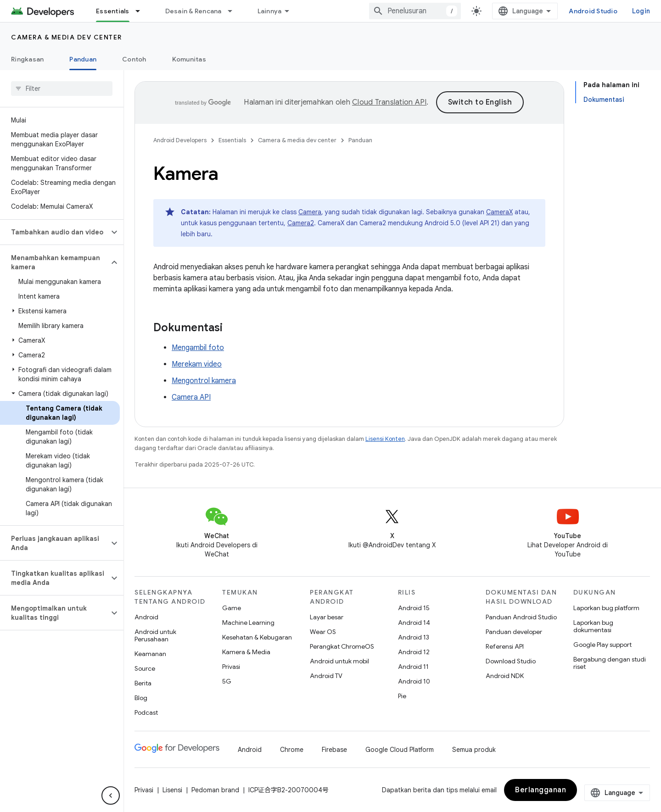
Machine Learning (248, 623)
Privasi (231, 667)
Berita (143, 683)
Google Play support (602, 645)
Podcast (146, 712)
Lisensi (172, 790)
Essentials (232, 140)
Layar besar (327, 617)
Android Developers (180, 140)
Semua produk (474, 750)
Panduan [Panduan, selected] (83, 59)
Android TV (326, 676)
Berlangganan (541, 790)
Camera (310, 212)
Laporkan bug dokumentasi (593, 626)
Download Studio (511, 661)
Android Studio (593, 11)
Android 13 (414, 637)
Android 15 (414, 608)
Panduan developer (514, 632)
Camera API (191, 397)
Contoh (134, 59)
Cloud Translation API (389, 102)
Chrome (292, 750)
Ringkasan (27, 59)
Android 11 (413, 667)
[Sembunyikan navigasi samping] (111, 795)
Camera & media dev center (67, 37)
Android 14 (414, 623)
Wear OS (323, 632)
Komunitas (189, 59)
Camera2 (301, 223)
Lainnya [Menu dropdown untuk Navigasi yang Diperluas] (270, 11)
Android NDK (505, 676)
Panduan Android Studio (521, 617)
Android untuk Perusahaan (155, 635)
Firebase (334, 750)
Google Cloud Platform (400, 750)
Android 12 (414, 652)
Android (146, 617)
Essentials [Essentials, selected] (113, 11)
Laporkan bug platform (606, 608)
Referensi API (505, 646)
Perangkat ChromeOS (342, 646)
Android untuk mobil (339, 661)
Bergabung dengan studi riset (610, 663)
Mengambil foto (198, 348)
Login (641, 11)
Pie (402, 696)
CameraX (499, 212)
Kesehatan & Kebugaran (257, 637)
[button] (54, 232)
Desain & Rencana (193, 11)
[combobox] (415, 11)
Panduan (360, 140)
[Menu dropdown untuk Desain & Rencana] (234, 11)
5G (227, 681)
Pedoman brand (215, 790)
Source (145, 668)
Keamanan (150, 654)
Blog (141, 698)
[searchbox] (62, 89)
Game (232, 608)
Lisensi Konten (385, 439)
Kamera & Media (246, 652)
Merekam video (197, 364)
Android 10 (414, 681)
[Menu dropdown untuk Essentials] (142, 11)
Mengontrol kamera (204, 381)
